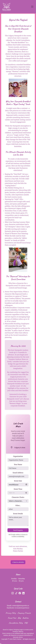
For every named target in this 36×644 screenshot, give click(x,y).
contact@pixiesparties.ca (21, 606)
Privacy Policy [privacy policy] (11, 613)
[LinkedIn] (23, 593)
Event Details (18, 514)
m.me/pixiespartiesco (22, 608)
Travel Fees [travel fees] (12, 618)
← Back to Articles (18, 562)
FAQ (26, 623)
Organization (18, 456)
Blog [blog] (19, 618)
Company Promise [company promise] (24, 613)
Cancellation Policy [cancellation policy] (16, 623)
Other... (18, 505)
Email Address (18, 473)
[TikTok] (16, 593)
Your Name (18, 464)
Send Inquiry (18, 530)
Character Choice (18, 497)
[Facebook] (20, 593)
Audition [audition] (25, 618)
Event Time (18, 489)
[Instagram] (13, 593)
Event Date (18, 481)
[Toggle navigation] (32, 7)
